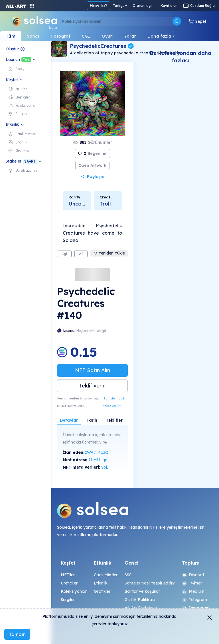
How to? (98, 6)
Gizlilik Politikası (140, 600)
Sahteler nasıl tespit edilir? (114, 402)
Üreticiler (69, 583)
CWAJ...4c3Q (96, 452)
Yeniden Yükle (109, 253)
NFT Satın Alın (93, 370)
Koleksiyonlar (74, 591)
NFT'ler (68, 575)
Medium (193, 591)
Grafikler (102, 591)
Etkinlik (101, 583)
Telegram (194, 600)
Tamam (17, 634)
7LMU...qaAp (101, 460)
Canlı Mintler (106, 575)
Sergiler (68, 600)
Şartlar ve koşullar (142, 591)
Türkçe (119, 6)
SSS (128, 575)
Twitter (192, 583)
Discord (193, 575)
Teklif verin (92, 386)
